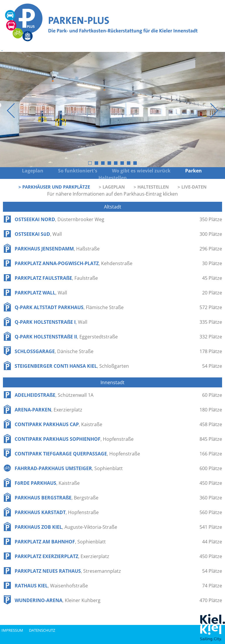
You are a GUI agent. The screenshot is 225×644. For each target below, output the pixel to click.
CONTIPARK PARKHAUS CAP (58, 424)
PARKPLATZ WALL (41, 293)
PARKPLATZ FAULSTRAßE (56, 278)
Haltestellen (113, 178)
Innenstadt (112, 382)
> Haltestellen (151, 187)
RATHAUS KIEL (51, 586)
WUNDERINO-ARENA (58, 600)
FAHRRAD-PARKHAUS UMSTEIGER (69, 468)
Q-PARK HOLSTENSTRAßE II (66, 337)
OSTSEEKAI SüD (38, 234)
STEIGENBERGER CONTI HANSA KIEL (72, 366)
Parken (194, 171)
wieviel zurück (153, 171)
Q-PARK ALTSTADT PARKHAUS (69, 307)
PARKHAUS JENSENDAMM (57, 249)
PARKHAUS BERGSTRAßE (57, 498)
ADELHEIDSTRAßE (54, 395)
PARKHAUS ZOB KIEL (66, 527)
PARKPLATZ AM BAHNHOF (60, 542)
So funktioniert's (78, 171)
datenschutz (42, 630)
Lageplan (33, 171)
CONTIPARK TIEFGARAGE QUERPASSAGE (77, 454)
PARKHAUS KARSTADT (57, 512)
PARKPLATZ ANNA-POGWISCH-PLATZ (74, 263)
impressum (12, 630)
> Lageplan (112, 187)
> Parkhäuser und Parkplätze (54, 187)
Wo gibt (121, 171)
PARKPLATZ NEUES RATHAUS (68, 571)
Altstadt (113, 207)
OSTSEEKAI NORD (59, 219)
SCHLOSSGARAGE (54, 351)
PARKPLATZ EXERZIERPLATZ (62, 556)
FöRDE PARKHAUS (47, 483)
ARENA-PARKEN (48, 410)
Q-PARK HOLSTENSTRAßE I (51, 322)
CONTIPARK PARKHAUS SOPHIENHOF (74, 439)
